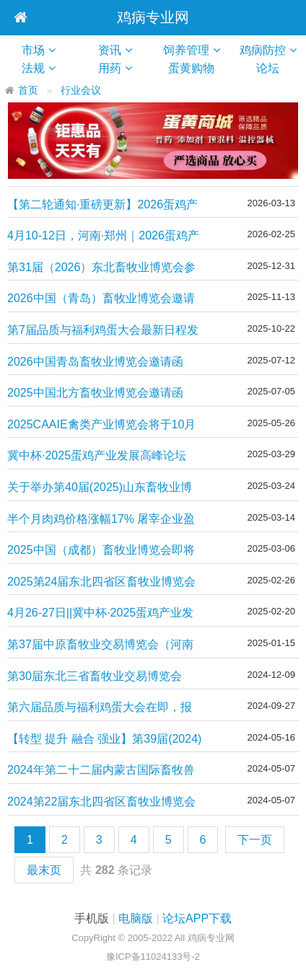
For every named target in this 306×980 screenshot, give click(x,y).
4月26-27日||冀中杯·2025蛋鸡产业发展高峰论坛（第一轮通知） (100, 613)
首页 (28, 91)
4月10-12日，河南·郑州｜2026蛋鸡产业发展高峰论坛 (103, 236)
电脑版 (136, 918)
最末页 (44, 870)
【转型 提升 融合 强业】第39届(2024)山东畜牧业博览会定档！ (104, 740)
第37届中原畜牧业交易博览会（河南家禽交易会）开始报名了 (100, 645)
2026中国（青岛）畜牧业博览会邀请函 (101, 299)
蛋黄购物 (197, 68)
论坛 (274, 68)
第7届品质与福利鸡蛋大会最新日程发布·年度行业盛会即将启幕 (103, 331)
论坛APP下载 (197, 918)
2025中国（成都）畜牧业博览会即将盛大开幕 (101, 551)
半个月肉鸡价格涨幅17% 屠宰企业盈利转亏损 (101, 520)
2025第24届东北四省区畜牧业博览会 (101, 582)
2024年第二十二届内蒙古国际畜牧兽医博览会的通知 (101, 771)
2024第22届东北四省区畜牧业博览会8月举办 (101, 802)
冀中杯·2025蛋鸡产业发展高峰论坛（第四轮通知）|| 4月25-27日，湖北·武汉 (101, 456)
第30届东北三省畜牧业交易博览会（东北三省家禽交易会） (95, 677)
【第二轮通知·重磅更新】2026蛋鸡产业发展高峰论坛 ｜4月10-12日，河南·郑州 (104, 205)
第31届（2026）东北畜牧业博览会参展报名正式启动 (101, 268)
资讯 (110, 50)
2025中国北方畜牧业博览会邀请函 (95, 393)
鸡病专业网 (153, 17)
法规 (33, 68)
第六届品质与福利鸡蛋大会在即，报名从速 (100, 708)
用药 (110, 68)
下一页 (255, 840)
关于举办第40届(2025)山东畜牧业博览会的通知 (100, 488)
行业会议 (81, 91)
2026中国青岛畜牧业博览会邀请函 (95, 362)
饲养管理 (186, 50)
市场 (33, 50)
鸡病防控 (263, 50)
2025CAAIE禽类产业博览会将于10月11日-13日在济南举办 (101, 425)
